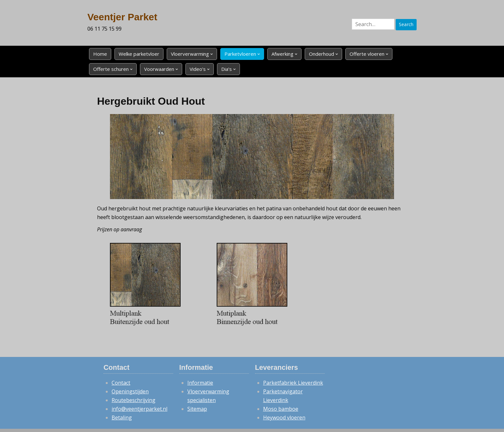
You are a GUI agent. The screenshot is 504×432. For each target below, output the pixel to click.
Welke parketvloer (139, 54)
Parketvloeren (240, 54)
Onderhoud (321, 54)
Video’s (198, 69)
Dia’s (227, 69)
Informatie (200, 383)
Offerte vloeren (367, 54)
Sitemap (197, 409)
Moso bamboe (281, 409)
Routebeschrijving (133, 400)
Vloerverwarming (190, 54)
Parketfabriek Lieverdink (293, 383)
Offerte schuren (111, 69)
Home (100, 54)
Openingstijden (130, 391)
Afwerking (282, 54)
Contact (121, 383)
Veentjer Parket (122, 17)
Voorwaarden (159, 69)
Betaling (122, 418)
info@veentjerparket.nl (139, 409)
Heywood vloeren (284, 418)
